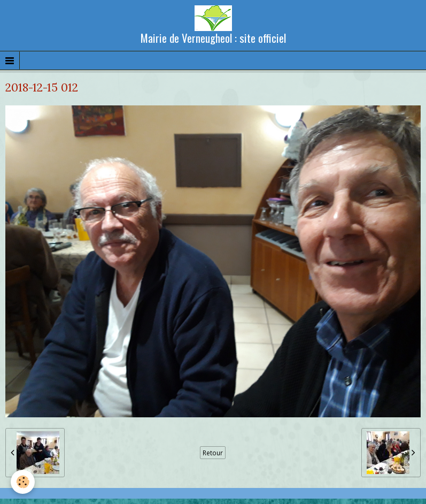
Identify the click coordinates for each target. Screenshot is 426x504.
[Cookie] (23, 482)
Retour (213, 453)
